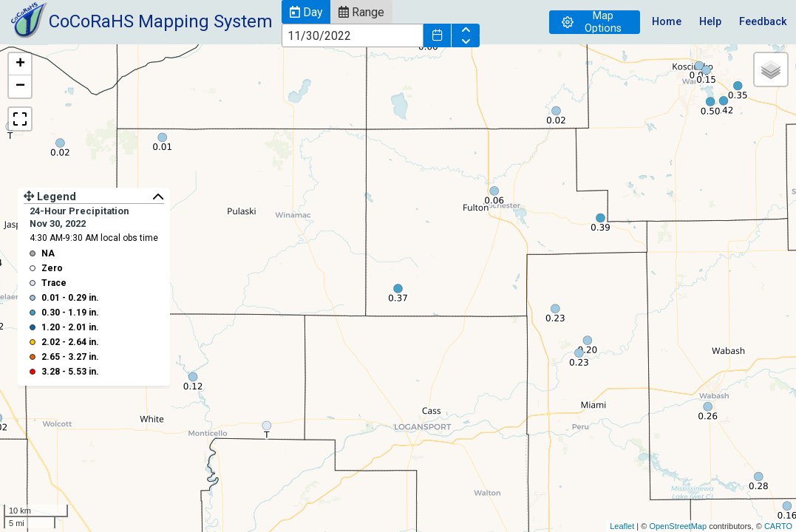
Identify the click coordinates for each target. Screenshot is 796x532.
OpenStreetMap (678, 526)
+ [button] (20, 64)
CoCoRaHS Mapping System (161, 21)
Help (710, 22)
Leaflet (622, 526)
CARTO (778, 526)
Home (667, 22)
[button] (306, 12)
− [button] (20, 86)
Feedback (763, 22)
